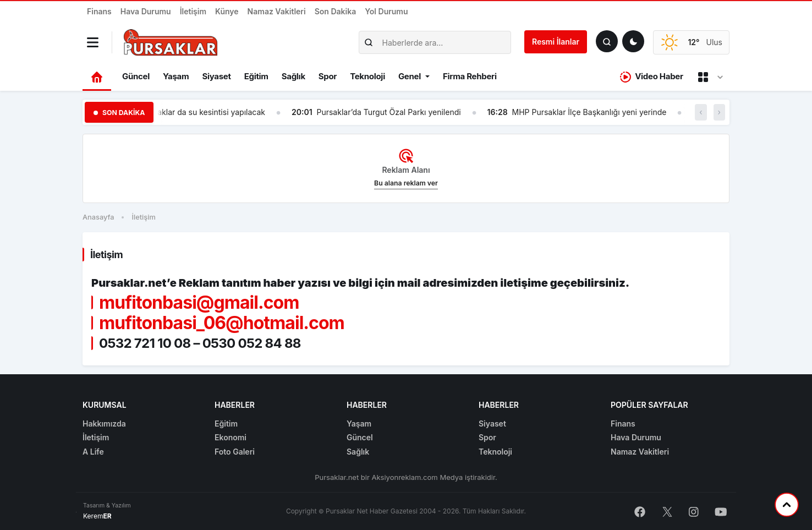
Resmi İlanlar (556, 42)
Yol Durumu (386, 11)
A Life (93, 452)
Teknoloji (367, 76)
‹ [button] (701, 112)
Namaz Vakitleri (277, 11)
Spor (328, 76)
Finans (99, 11)
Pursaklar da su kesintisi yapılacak (203, 112)
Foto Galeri (235, 452)
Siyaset (216, 76)
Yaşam (176, 76)
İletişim (193, 11)
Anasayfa (98, 217)
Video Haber (652, 77)
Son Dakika (336, 11)
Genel (410, 76)
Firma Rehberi (470, 76)
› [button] (719, 112)
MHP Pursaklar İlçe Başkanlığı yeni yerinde (589, 112)
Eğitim (256, 76)
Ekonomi (231, 437)
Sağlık (293, 76)
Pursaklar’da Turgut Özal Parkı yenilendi (388, 112)
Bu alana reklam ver (406, 183)
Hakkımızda (104, 424)
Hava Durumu (146, 11)
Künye (227, 11)
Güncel (136, 76)
